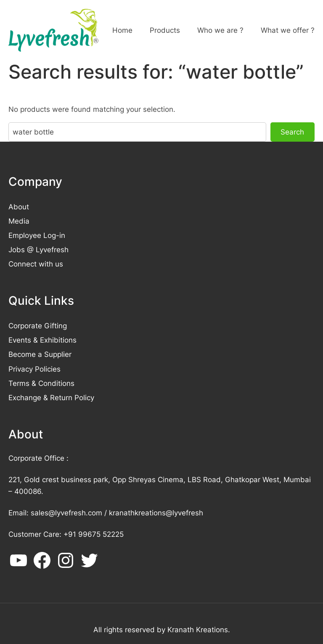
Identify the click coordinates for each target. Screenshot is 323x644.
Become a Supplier (40, 354)
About (19, 207)
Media (19, 221)
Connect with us (36, 264)
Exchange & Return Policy (51, 397)
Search (292, 132)
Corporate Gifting (38, 326)
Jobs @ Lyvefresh (38, 249)
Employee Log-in (37, 235)
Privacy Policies (34, 369)
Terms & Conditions (41, 383)
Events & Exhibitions (42, 340)
